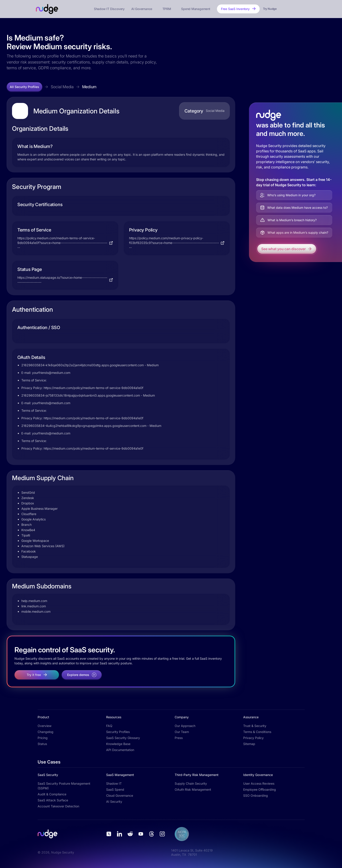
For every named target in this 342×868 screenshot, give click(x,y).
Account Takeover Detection (58, 806)
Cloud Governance (120, 795)
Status (42, 744)
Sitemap (249, 744)
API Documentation (120, 750)
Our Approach (185, 726)
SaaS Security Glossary (123, 738)
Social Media (62, 87)
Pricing (43, 738)
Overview (45, 726)
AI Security (114, 801)
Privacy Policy (253, 738)
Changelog (46, 732)
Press (179, 738)
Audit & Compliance (52, 794)
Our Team (182, 732)
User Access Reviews (259, 783)
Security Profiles (118, 732)
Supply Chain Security (191, 783)
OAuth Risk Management (193, 789)
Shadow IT (114, 783)
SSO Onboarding (256, 795)
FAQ (109, 726)
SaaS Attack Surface (53, 800)
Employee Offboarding (260, 789)
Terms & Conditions (257, 732)
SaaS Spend (115, 789)
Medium (89, 87)
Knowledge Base (118, 744)
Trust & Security (255, 726)
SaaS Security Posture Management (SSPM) (64, 786)
